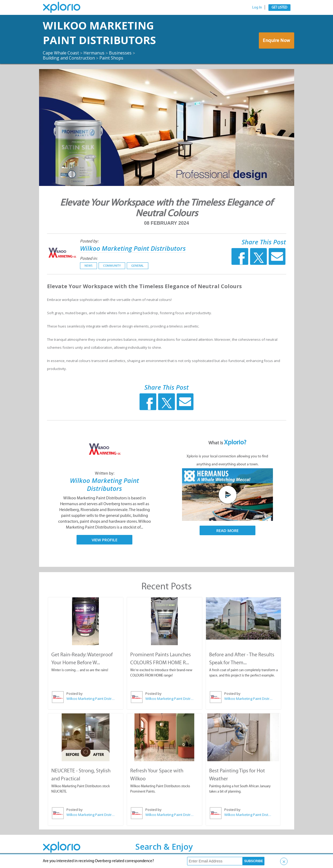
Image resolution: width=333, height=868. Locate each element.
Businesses (120, 53)
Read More (227, 530)
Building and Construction (69, 58)
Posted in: (89, 258)
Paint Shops (111, 58)
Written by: (105, 473)
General (138, 266)
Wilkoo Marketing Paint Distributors (99, 33)
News (88, 266)
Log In (257, 7)
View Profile (105, 540)
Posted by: (89, 241)
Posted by (75, 693)
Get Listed (279, 7)
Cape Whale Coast (61, 53)
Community (112, 266)
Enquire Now (277, 40)
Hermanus (94, 53)
